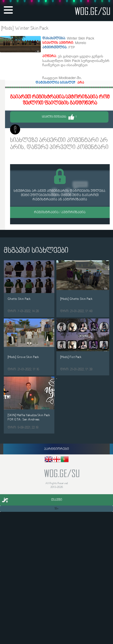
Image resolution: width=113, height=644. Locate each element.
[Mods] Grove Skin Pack (23, 357)
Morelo (28, 130)
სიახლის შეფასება (59, 117)
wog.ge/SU (93, 11)
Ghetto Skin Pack (19, 299)
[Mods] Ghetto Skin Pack (76, 299)
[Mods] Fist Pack (71, 357)
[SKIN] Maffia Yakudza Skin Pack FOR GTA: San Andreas (29, 417)
